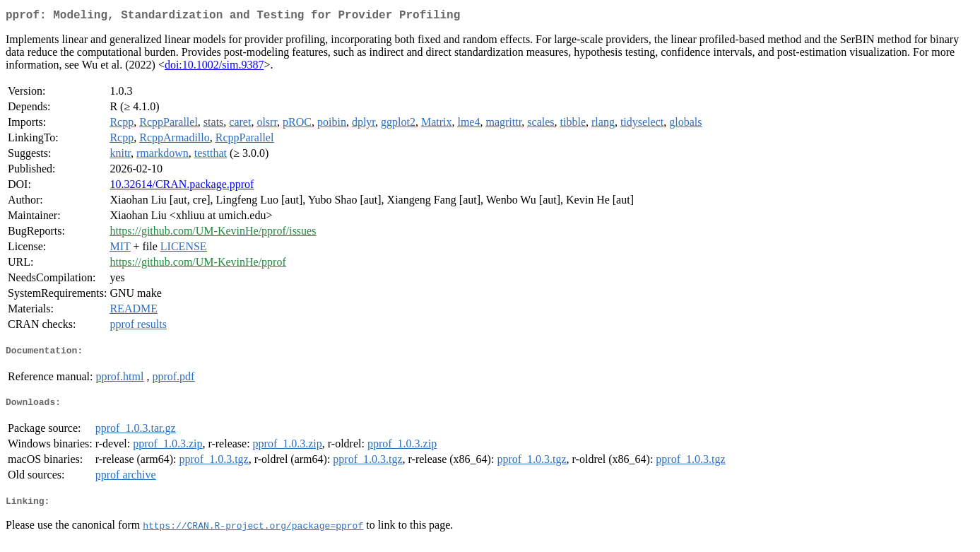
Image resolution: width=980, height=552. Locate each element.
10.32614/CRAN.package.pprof (182, 187)
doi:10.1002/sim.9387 (214, 67)
